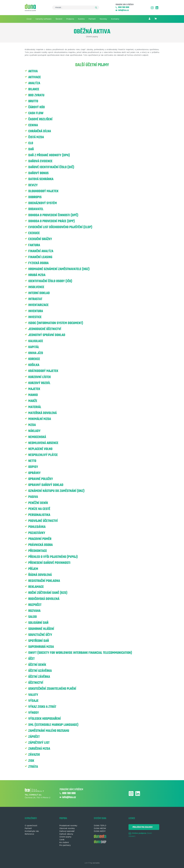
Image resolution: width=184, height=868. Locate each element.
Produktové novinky (68, 826)
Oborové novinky (67, 828)
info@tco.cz (122, 10)
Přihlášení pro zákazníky (142, 827)
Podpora (70, 19)
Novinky (103, 19)
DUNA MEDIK (100, 828)
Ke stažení (64, 842)
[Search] (76, 7)
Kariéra (81, 19)
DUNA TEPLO (100, 826)
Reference (29, 834)
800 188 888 (122, 7)
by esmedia (95, 863)
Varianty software (43, 19)
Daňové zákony (66, 834)
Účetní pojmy (65, 837)
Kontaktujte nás (32, 831)
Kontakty (115, 19)
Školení (59, 19)
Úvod (29, 19)
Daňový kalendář (67, 831)
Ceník (62, 840)
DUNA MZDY (100, 831)
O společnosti (31, 826)
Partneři (92, 19)
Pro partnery (65, 845)
